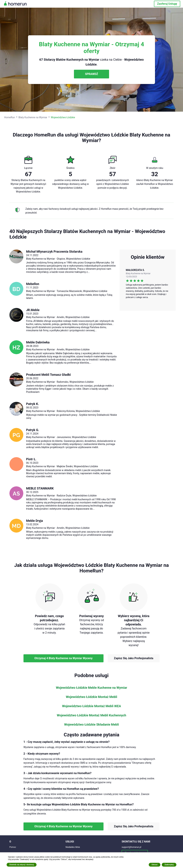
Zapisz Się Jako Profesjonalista (134, 658)
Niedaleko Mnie (73, 847)
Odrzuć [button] (154, 865)
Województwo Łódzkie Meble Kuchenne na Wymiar (91, 688)
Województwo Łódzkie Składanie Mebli (92, 725)
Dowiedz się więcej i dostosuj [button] (22, 865)
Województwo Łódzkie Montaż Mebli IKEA (92, 706)
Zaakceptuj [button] (169, 865)
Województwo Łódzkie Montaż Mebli (91, 697)
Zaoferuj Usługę (167, 4)
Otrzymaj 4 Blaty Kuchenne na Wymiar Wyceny (63, 658)
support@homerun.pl (131, 847)
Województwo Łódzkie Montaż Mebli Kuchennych (92, 715)
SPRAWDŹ (92, 74)
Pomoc (13, 847)
